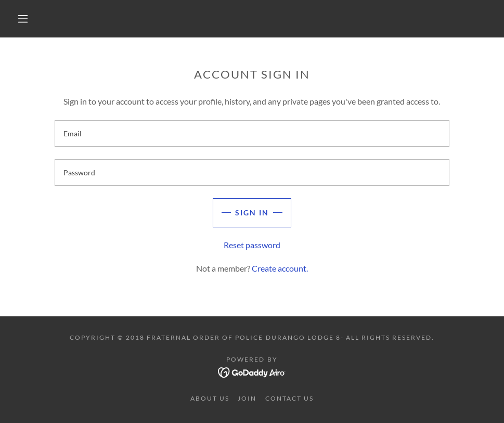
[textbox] (252, 133)
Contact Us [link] (289, 398)
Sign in (252, 213)
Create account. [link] (280, 268)
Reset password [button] (252, 245)
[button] (24, 19)
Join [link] (247, 398)
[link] (252, 371)
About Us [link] (210, 398)
